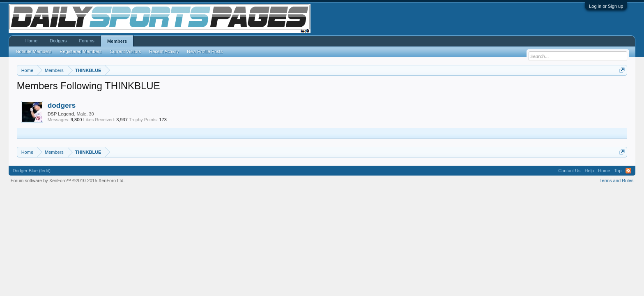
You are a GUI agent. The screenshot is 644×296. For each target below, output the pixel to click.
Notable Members (34, 51)
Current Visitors (126, 51)
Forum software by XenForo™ (68, 180)
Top (618, 171)
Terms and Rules (617, 180)
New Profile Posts (205, 51)
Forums (87, 41)
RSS (628, 171)
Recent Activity (164, 51)
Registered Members (81, 51)
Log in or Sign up (606, 6)
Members (117, 41)
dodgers (62, 105)
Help (590, 171)
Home (31, 41)
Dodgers (58, 41)
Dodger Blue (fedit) (32, 171)
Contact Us (569, 171)
